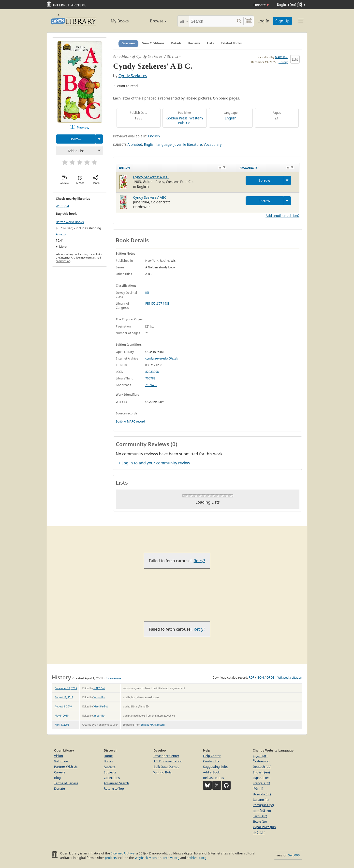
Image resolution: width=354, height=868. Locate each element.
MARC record (136, 421)
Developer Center (166, 756)
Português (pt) (263, 805)
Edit (295, 59)
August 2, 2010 (63, 706)
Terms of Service (66, 783)
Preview (83, 127)
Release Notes (214, 778)
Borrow (75, 139)
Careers (60, 772)
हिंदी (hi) (258, 788)
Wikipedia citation (290, 678)
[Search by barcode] (248, 21)
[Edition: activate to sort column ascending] (177, 167)
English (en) (261, 772)
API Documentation (168, 761)
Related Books (231, 43)
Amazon (62, 234)
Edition (124, 168)
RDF (251, 678)
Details (176, 43)
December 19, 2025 (66, 688)
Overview (128, 43)
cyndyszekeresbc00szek (162, 358)
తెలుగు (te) (260, 821)
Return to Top (114, 788)
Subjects (110, 772)
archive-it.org (197, 858)
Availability (250, 168)
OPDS (270, 678)
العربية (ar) (260, 756)
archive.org (171, 858)
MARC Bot (281, 57)
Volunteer (61, 761)
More (63, 247)
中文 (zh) (259, 833)
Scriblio (121, 421)
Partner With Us (66, 767)
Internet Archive (123, 853)
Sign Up (282, 21)
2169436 (151, 385)
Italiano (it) (261, 800)
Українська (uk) (264, 827)
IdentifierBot (101, 706)
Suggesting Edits (215, 767)
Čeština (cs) (261, 761)
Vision (59, 756)
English (231, 118)
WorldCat (62, 206)
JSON (260, 678)
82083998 (152, 372)
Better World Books (70, 222)
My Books (120, 21)
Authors (110, 767)
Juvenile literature (188, 144)
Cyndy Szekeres (133, 76)
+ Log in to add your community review (154, 463)
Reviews (194, 43)
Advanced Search (116, 783)
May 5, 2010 (62, 716)
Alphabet (135, 144)
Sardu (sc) (260, 816)
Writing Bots (162, 772)
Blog (57, 778)
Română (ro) (262, 811)
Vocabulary (213, 144)
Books (108, 761)
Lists (210, 43)
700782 (150, 378)
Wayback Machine (148, 858)
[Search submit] (239, 21)
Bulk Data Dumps (166, 767)
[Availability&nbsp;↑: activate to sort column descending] (268, 167)
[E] (147, 293)
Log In (263, 21)
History (283, 62)
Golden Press (177, 118)
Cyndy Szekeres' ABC (154, 56)
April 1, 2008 (62, 725)
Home (108, 756)
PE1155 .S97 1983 (157, 303)
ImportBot (99, 697)
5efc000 (294, 855)
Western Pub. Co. (190, 120)
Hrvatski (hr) (262, 794)
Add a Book (211, 772)
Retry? (199, 561)
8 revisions (114, 678)
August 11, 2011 (64, 697)
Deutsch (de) (262, 767)
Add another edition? (282, 216)
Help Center (212, 756)
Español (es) (262, 778)
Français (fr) (261, 783)
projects (111, 858)
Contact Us (211, 761)
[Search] (212, 21)
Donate (261, 5)
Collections (112, 778)
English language (158, 144)
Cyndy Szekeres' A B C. (151, 177)
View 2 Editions (153, 43)
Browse (153, 21)
